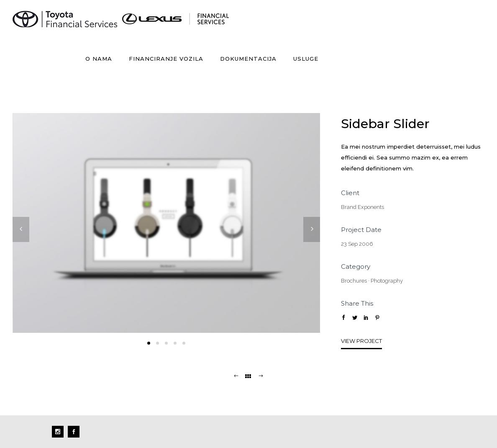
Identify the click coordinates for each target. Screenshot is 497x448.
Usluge (306, 59)
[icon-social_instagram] (60, 432)
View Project (361, 341)
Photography (387, 281)
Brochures (354, 281)
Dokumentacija (248, 59)
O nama (99, 59)
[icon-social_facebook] (74, 432)
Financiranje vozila (166, 59)
